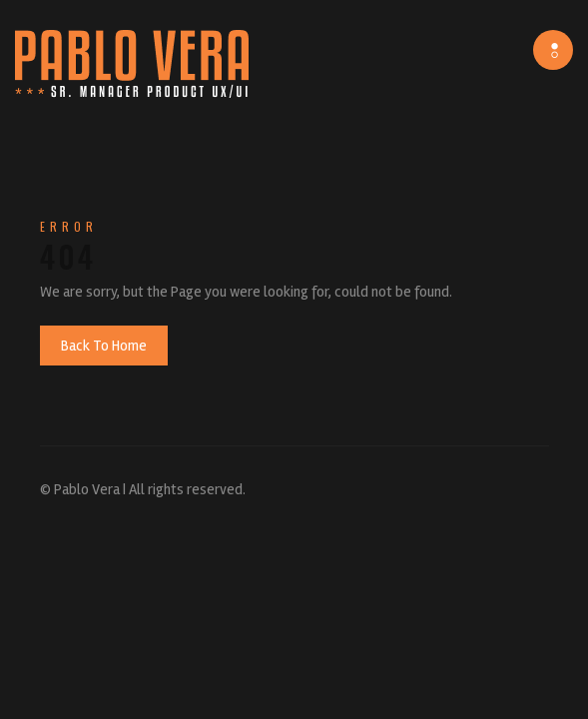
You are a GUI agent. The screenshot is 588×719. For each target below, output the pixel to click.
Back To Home (104, 346)
